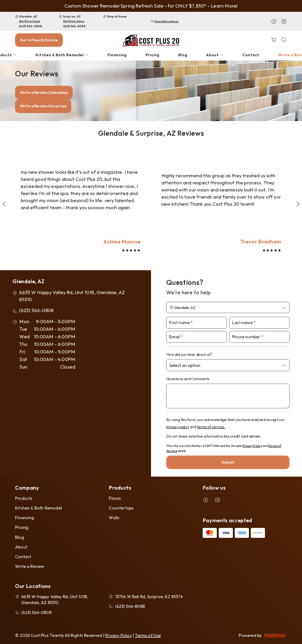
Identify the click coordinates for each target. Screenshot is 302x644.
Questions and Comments (188, 379)
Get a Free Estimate (39, 40)
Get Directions (29, 21)
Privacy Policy (252, 446)
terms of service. (211, 427)
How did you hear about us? (189, 354)
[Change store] (228, 307)
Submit (228, 462)
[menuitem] (62, 55)
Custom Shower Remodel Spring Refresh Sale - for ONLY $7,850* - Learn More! (151, 6)
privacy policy (178, 427)
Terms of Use (148, 635)
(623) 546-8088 (74, 26)
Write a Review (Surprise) (43, 106)
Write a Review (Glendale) (44, 92)
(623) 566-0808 (30, 26)
